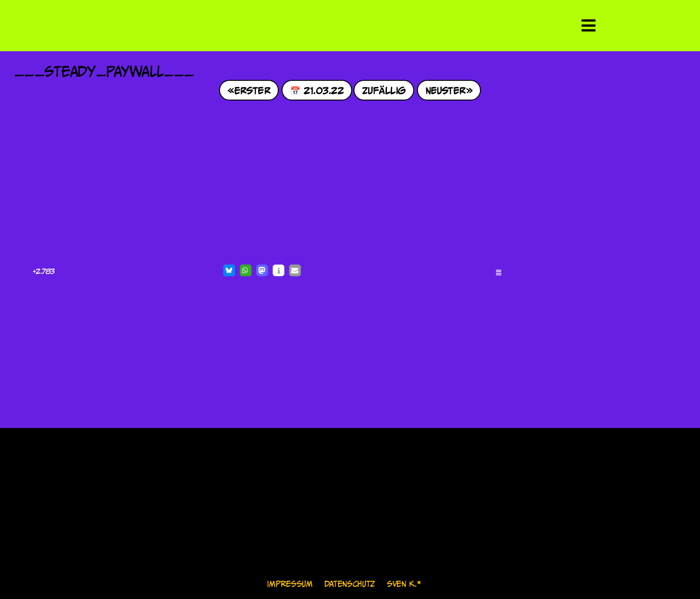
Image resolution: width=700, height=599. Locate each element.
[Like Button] (24, 272)
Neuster (446, 90)
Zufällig (384, 90)
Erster (252, 90)
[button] (229, 270)
